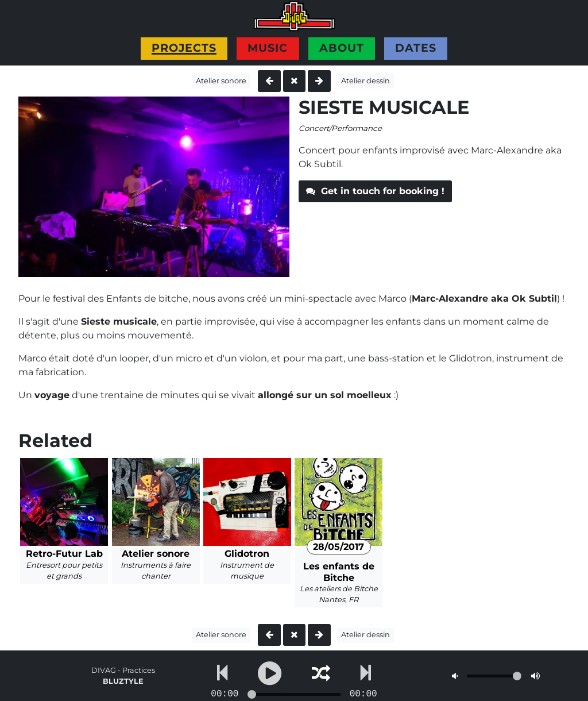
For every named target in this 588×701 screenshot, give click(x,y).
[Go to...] (294, 694)
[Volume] (494, 676)
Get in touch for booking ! (375, 191)
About (342, 48)
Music (268, 48)
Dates (416, 48)
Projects (184, 48)
